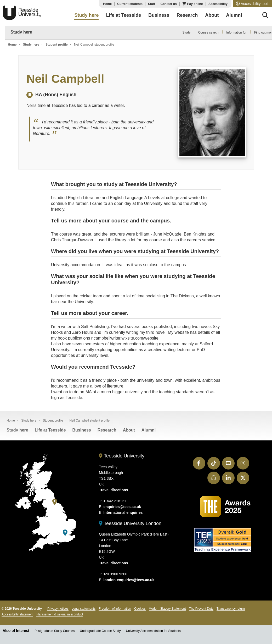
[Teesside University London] (65, 533)
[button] (253, 4)
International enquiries (123, 512)
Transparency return (231, 609)
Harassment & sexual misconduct (60, 614)
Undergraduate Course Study (100, 631)
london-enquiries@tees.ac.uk (129, 580)
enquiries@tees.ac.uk (122, 507)
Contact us (169, 4)
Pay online (195, 4)
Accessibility (218, 4)
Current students (130, 4)
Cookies (140, 609)
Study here (21, 32)
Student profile (57, 45)
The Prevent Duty (201, 609)
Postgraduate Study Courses (55, 631)
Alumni (149, 430)
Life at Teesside (50, 430)
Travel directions (113, 490)
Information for (236, 32)
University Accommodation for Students (153, 631)
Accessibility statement (17, 614)
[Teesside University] (55, 502)
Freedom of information (115, 609)
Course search (208, 32)
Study (186, 32)
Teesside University (22, 13)
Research (107, 430)
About (129, 430)
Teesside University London (130, 523)
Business (82, 430)
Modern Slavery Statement (167, 609)
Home (107, 4)
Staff (152, 4)
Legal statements (84, 609)
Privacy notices (58, 609)
